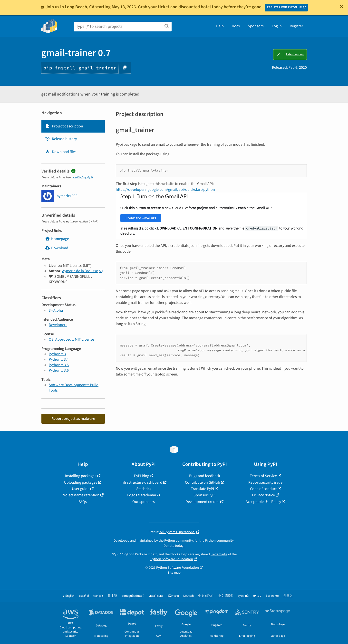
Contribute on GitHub (203, 482)
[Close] (342, 7)
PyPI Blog (142, 476)
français (98, 596)
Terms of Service (263, 476)
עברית (257, 596)
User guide (81, 489)
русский (243, 596)
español (84, 596)
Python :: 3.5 (59, 365)
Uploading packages (81, 482)
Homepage (57, 239)
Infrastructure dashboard (141, 482)
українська (156, 596)
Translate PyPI (202, 489)
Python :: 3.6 (59, 370)
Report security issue (265, 482)
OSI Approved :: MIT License (71, 339)
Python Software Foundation (172, 559)
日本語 (112, 596)
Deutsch (188, 596)
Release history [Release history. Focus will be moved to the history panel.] (61, 139)
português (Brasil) (133, 596)
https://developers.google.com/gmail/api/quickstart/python (165, 190)
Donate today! (174, 546)
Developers (58, 325)
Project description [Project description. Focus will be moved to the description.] (64, 126)
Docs (236, 26)
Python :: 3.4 (59, 359)
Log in (277, 26)
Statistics (144, 489)
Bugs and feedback (205, 476)
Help (220, 26)
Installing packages (81, 476)
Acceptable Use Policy (263, 502)
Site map (174, 572)
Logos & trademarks (144, 495)
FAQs (83, 502)
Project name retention (81, 495)
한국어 (288, 596)
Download (57, 248)
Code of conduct (263, 489)
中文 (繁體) (226, 596)
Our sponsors (144, 502)
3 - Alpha (56, 310)
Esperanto (272, 596)
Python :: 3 (57, 354)
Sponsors (256, 26)
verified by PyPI (83, 177)
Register (296, 26)
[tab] (73, 126)
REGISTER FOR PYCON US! (285, 7)
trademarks (219, 554)
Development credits (202, 502)
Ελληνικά (173, 596)
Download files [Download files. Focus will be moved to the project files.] (61, 152)
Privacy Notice (263, 495)
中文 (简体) (206, 596)
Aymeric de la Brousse (80, 271)
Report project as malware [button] (73, 419)
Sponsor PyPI (204, 495)
